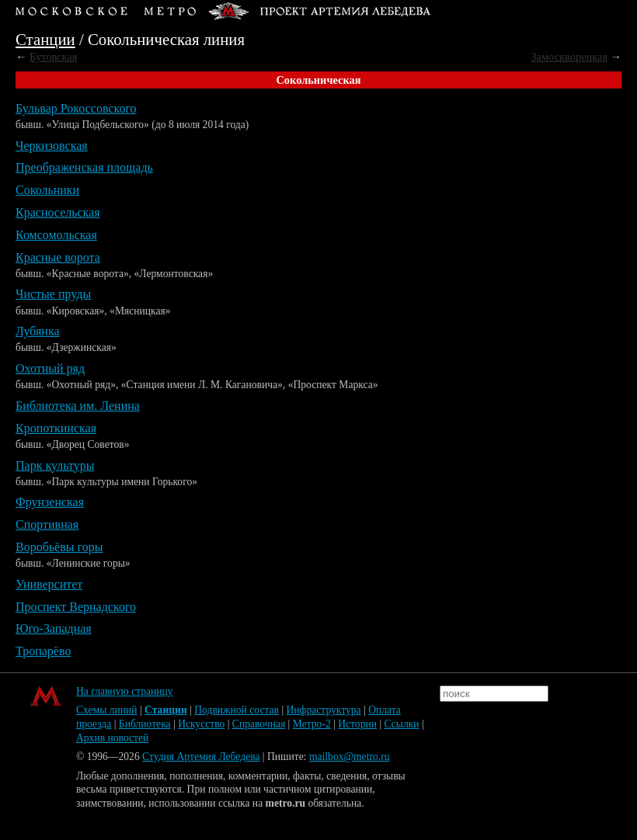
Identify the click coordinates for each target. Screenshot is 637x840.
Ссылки (402, 724)
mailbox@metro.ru (350, 757)
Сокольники (47, 190)
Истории (357, 724)
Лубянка (38, 331)
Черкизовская (52, 146)
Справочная (259, 724)
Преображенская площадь (84, 167)
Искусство (201, 724)
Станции (45, 39)
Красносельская (58, 212)
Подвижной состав (237, 710)
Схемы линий (107, 710)
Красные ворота (58, 257)
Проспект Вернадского (76, 607)
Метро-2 (312, 724)
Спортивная (47, 524)
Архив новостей (112, 738)
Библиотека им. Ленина (78, 406)
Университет (49, 584)
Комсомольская (56, 235)
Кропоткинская (56, 428)
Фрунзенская (50, 502)
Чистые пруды (53, 294)
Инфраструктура (324, 710)
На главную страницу (125, 691)
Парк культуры (55, 465)
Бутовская (53, 57)
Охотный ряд (50, 368)
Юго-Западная (54, 628)
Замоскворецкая (569, 57)
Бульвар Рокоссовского (76, 108)
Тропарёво (43, 651)
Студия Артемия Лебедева (201, 757)
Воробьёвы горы (59, 547)
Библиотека (145, 724)
